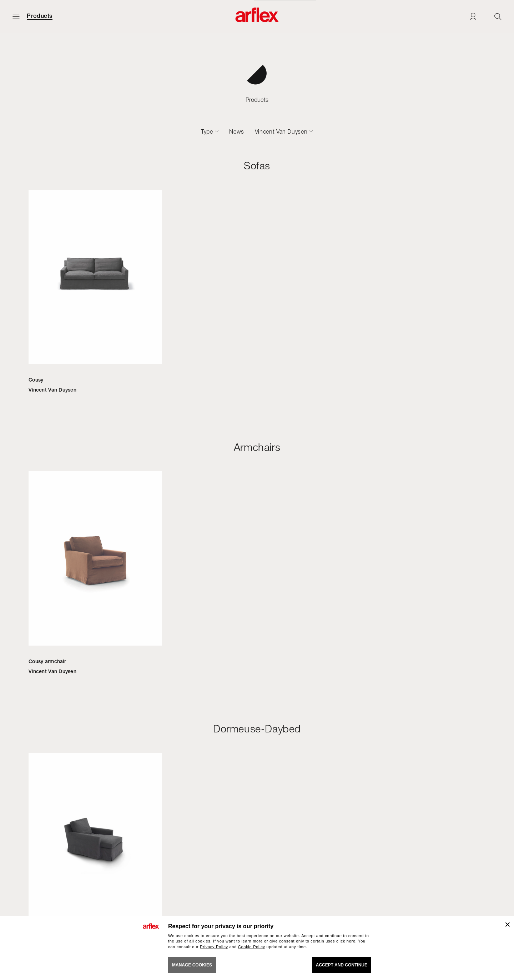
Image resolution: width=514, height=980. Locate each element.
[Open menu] (16, 16)
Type (207, 131)
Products (40, 16)
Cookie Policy (252, 947)
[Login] (473, 16)
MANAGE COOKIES (192, 965)
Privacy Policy (214, 947)
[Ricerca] (498, 16)
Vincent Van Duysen (281, 131)
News (237, 131)
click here (346, 941)
